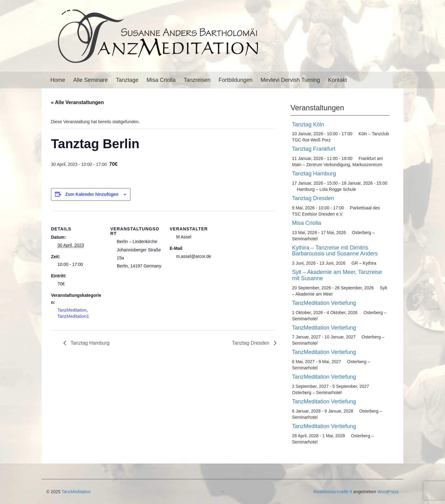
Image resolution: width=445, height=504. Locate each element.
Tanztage (127, 80)
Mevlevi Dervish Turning (290, 80)
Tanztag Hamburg (89, 343)
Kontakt (337, 80)
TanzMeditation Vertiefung (324, 303)
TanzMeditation (72, 310)
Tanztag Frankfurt (314, 149)
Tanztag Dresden (251, 343)
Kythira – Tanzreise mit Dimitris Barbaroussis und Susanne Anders (335, 251)
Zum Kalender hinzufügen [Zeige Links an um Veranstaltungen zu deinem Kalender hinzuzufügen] (92, 194)
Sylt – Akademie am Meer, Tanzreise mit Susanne (337, 275)
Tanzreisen (197, 80)
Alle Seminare (91, 80)
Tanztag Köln (308, 124)
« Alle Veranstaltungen (77, 102)
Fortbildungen (235, 80)
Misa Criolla (161, 80)
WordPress (388, 492)
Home (58, 80)
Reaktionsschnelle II (333, 492)
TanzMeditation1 (73, 316)
